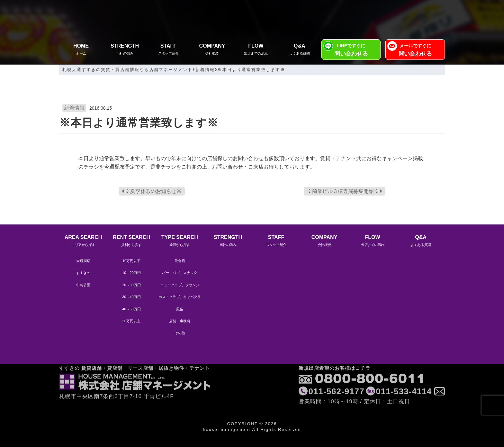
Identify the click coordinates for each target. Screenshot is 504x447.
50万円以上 (131, 321)
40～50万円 (131, 309)
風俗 (180, 309)
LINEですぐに (351, 51)
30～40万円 (131, 297)
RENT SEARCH (131, 241)
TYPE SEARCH (180, 241)
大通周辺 (83, 261)
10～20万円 (131, 273)
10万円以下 (131, 261)
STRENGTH (125, 50)
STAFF (168, 50)
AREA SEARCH (83, 241)
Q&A (300, 50)
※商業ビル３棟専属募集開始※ (345, 191)
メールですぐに (415, 51)
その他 (180, 333)
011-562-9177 (337, 371)
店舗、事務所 (180, 321)
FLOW (256, 50)
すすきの (83, 273)
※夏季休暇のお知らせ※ (152, 191)
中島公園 (83, 285)
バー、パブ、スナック (180, 273)
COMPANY (212, 50)
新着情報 (74, 108)
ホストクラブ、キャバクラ (180, 297)
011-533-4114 (404, 371)
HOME (81, 50)
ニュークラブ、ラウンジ (180, 285)
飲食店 (180, 261)
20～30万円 (131, 285)
